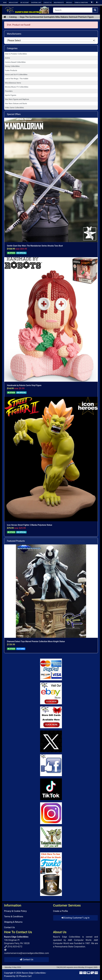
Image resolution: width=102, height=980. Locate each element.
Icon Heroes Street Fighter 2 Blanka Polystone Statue (30, 525)
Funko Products (11, 70)
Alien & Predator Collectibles (16, 54)
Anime (7, 58)
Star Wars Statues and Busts (16, 103)
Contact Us (9, 927)
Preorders (9, 91)
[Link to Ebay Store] (51, 693)
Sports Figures (11, 95)
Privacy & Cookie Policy (15, 911)
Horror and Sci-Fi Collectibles (16, 75)
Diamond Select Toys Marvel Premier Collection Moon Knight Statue (36, 641)
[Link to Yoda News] (51, 837)
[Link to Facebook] (51, 765)
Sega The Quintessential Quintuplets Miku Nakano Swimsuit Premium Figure (57, 17)
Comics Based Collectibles (15, 62)
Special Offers (14, 114)
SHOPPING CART (36, 3)
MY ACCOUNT (25, 3)
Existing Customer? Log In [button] (75, 918)
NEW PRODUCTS (59, 3)
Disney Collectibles (12, 66)
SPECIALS (69, 3)
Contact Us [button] (27, 960)
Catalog (13, 17)
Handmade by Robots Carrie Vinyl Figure (24, 385)
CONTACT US (48, 3)
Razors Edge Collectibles (34, 973)
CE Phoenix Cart (24, 976)
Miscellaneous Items (13, 83)
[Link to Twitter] (51, 741)
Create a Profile (60, 911)
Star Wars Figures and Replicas (17, 99)
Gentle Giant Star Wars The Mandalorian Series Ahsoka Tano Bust (35, 246)
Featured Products (16, 541)
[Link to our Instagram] (51, 813)
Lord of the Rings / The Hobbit (17, 79)
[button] (92, 2)
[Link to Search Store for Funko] (51, 874)
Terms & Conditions (14, 917)
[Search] (73, 10)
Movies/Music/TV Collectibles (17, 87)
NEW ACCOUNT (13, 3)
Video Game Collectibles (14, 108)
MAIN (5, 3)
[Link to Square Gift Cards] (51, 717)
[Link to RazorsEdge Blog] (51, 789)
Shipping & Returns (13, 922)
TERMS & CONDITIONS (81, 3)
